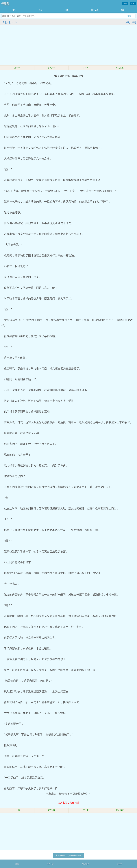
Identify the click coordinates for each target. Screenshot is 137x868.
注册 (133, 4)
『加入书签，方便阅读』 (68, 803)
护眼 (127, 22)
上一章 (17, 68)
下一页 (86, 68)
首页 (17, 864)
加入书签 (120, 68)
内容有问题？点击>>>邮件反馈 (68, 856)
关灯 (133, 22)
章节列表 (51, 68)
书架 (123, 10)
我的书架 (50, 864)
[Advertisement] (68, 45)
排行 (14, 10)
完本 (67, 10)
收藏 (40, 10)
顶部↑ (120, 864)
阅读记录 (95, 10)
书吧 (5, 4)
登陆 (125, 4)
